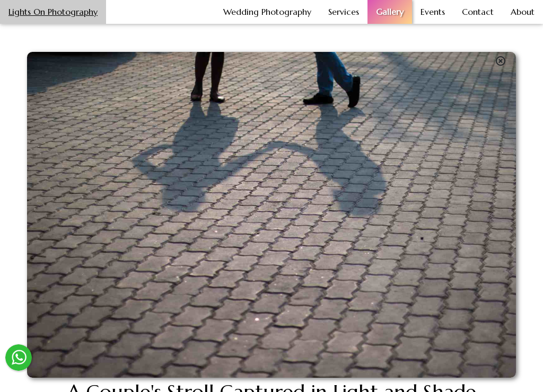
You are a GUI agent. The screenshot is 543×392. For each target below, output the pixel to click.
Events (433, 12)
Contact (478, 12)
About (523, 12)
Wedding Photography (267, 12)
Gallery (390, 12)
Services (344, 12)
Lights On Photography (53, 12)
